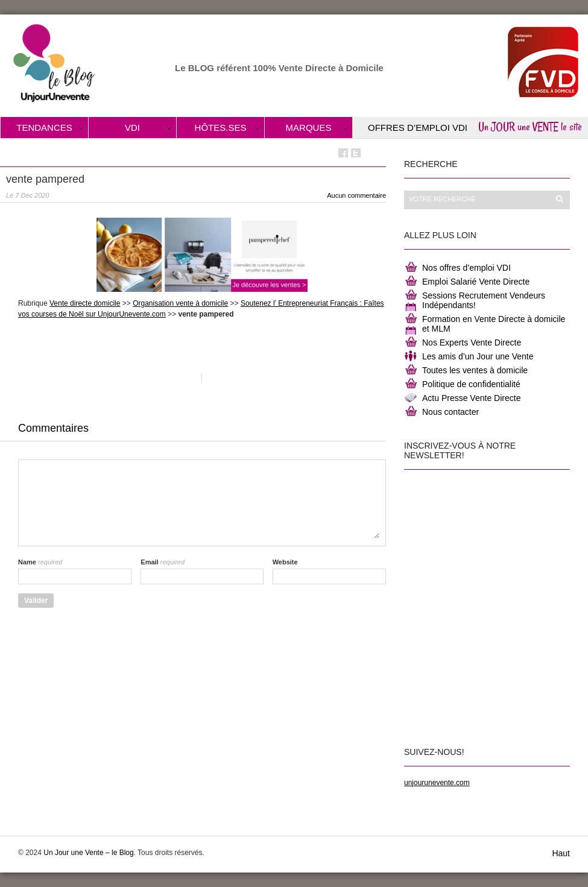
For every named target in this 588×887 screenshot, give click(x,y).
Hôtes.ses (221, 128)
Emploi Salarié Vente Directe (476, 282)
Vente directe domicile (85, 303)
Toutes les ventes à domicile (475, 370)
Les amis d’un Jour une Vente (478, 356)
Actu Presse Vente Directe (471, 398)
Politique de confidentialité (471, 384)
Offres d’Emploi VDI (418, 128)
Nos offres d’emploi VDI (466, 268)
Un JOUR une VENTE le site (530, 127)
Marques (309, 128)
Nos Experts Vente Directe (472, 342)
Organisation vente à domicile (180, 303)
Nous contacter (450, 412)
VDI (132, 128)
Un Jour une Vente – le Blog (88, 853)
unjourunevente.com (437, 783)
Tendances (44, 128)
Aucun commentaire (356, 195)
